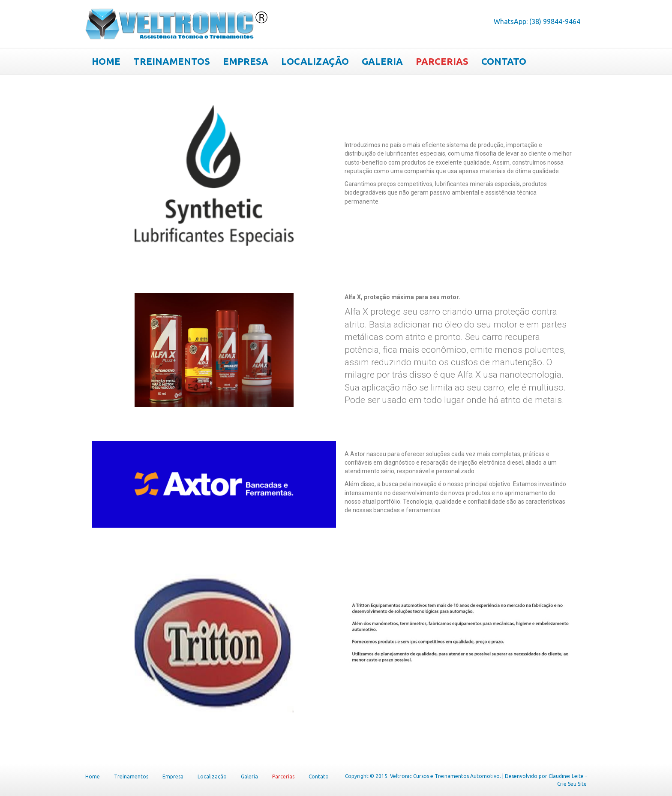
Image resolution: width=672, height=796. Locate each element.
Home (106, 61)
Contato (504, 61)
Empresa (246, 61)
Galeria (382, 61)
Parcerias (442, 61)
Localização (315, 61)
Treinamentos (172, 61)
